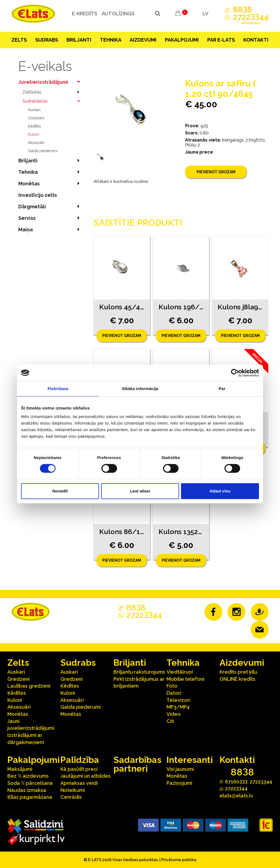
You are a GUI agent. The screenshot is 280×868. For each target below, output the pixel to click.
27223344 (261, 782)
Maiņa (50, 230)
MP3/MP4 (178, 707)
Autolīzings (118, 14)
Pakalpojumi (182, 40)
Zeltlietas (52, 92)
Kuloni (33, 134)
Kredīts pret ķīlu (238, 672)
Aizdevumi (143, 40)
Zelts (19, 40)
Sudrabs (47, 40)
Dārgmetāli (50, 207)
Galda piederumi (43, 151)
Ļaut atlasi (140, 491)
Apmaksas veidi (79, 783)
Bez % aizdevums (28, 776)
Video (174, 714)
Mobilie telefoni (185, 679)
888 (243, 10)
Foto (172, 686)
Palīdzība (80, 760)
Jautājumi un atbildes (86, 776)
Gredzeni (36, 118)
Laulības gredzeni (29, 686)
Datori (174, 693)
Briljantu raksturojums (139, 672)
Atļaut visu (220, 491)
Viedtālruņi (180, 672)
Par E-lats (221, 40)
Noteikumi (73, 790)
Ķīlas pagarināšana (30, 797)
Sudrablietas (52, 101)
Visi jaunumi (180, 769)
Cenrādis (71, 797)
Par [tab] (222, 389)
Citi (170, 721)
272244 (251, 20)
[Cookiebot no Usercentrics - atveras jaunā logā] (235, 373)
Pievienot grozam (216, 172)
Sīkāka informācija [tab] (140, 389)
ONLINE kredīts (237, 679)
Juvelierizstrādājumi (50, 82)
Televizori (178, 700)
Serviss (50, 218)
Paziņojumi (179, 783)
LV (205, 14)
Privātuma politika (179, 860)
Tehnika (111, 40)
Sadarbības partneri (137, 764)
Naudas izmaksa (27, 790)
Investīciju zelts (38, 195)
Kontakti (256, 40)
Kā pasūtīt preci (79, 769)
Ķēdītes (34, 126)
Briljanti (79, 40)
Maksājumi (20, 769)
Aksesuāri (36, 143)
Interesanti (190, 760)
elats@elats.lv (236, 796)
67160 (236, 781)
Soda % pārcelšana (30, 783)
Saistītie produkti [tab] (138, 223)
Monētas (50, 184)
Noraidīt (60, 491)
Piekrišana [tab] (58, 389)
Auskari (34, 110)
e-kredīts (84, 14)
